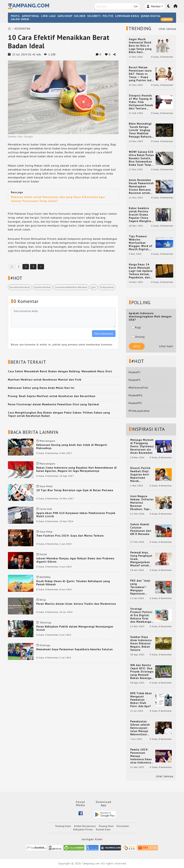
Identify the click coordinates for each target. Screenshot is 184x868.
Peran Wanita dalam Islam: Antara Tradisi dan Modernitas (76, 604)
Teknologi (45, 623)
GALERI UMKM (20, 19)
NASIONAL (45, 577)
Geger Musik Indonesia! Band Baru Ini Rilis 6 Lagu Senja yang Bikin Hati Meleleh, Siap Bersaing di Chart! (141, 46)
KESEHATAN (22, 29)
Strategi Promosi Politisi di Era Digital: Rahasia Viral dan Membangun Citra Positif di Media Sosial (142, 615)
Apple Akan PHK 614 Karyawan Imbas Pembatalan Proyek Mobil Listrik (76, 515)
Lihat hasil (166, 346)
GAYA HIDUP (65, 16)
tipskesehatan (43, 287)
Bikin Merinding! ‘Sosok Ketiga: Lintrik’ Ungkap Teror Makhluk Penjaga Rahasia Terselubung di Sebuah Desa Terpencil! (140, 130)
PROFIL (15, 16)
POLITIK (108, 16)
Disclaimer (123, 826)
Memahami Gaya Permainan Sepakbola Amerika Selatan (75, 649)
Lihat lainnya (167, 29)
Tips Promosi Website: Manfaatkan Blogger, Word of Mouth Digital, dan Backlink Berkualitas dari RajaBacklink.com (141, 243)
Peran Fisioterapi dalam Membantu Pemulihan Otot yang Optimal (54, 404)
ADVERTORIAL (31, 16)
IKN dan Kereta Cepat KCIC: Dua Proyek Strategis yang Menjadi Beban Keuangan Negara (142, 672)
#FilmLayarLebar (139, 411)
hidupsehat (107, 287)
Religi (43, 600)
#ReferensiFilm (138, 388)
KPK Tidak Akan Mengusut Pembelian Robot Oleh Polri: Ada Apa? (141, 700)
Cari (136, 6)
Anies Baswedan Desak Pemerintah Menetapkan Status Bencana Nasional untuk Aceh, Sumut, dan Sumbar (141, 187)
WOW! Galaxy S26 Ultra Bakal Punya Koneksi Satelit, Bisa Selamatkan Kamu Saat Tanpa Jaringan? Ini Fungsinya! (141, 158)
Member (154, 6)
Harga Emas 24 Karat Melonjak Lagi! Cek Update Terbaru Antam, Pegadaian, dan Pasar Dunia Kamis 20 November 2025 (141, 271)
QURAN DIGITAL (151, 16)
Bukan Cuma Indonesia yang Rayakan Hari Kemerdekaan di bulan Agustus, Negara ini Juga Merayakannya (77, 469)
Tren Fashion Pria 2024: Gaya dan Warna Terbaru (70, 536)
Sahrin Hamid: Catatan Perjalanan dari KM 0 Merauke (141, 529)
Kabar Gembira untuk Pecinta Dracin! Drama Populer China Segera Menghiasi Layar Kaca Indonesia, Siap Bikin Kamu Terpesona (141, 215)
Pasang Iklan (106, 826)
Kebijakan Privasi (83, 830)
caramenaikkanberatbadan (71, 287)
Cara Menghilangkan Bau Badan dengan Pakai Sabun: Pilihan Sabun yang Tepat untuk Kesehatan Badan (59, 414)
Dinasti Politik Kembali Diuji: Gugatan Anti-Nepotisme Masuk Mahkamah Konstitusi (140, 475)
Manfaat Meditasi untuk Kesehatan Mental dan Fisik (45, 380)
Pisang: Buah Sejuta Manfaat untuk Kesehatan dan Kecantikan (52, 396)
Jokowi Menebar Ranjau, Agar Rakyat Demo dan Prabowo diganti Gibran (75, 560)
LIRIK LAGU (48, 16)
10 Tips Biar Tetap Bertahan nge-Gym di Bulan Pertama (75, 490)
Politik (43, 554)
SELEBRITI (94, 16)
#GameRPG (135, 395)
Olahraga (45, 645)
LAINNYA (167, 19)
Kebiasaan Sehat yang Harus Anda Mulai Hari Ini (41, 388)
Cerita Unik (46, 509)
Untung (138, 337)
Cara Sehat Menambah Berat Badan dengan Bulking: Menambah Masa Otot (60, 371)
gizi (94, 287)
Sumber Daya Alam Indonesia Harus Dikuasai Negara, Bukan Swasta (141, 643)
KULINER (80, 16)
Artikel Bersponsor (85, 826)
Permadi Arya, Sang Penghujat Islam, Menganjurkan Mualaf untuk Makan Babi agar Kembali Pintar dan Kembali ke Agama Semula (142, 559)
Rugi (136, 327)
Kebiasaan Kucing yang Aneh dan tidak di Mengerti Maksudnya (72, 446)
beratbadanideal (20, 287)
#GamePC (134, 372)
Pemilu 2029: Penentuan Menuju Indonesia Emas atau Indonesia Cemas (141, 756)
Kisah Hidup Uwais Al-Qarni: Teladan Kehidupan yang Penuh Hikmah (73, 583)
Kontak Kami (103, 830)
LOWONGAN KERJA (127, 16)
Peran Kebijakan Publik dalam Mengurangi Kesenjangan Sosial (75, 628)
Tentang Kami (63, 826)
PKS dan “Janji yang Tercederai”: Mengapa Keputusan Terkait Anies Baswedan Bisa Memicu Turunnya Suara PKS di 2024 (142, 587)
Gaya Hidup (46, 486)
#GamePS (134, 380)
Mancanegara (47, 441)
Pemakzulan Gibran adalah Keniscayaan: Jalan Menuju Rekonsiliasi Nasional (140, 728)
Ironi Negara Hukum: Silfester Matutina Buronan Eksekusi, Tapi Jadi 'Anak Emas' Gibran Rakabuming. (142, 503)
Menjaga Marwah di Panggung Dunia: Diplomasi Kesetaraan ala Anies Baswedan (142, 446)
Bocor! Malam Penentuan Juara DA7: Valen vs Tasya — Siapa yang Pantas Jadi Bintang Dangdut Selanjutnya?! (141, 74)
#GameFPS (135, 403)
